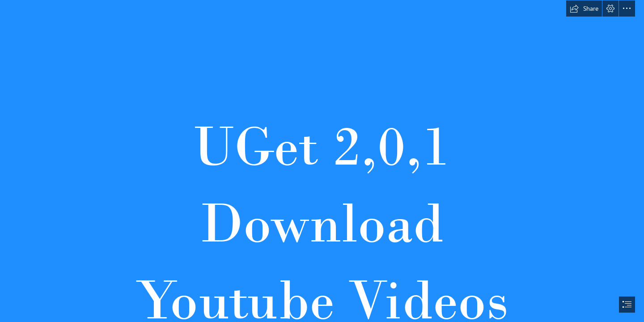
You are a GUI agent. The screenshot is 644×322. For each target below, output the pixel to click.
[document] (322, 161)
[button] (584, 8)
